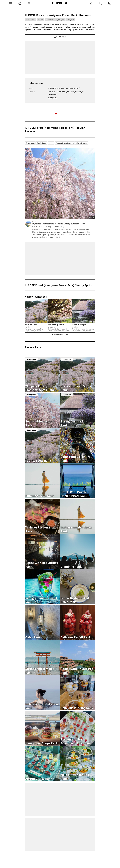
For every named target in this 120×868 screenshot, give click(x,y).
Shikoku (41, 20)
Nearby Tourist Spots (60, 335)
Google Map (53, 97)
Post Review (60, 37)
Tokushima (50, 20)
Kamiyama (70, 20)
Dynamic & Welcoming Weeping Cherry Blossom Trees (64, 225)
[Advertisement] (60, 57)
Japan (33, 20)
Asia (27, 20)
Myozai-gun (60, 20)
